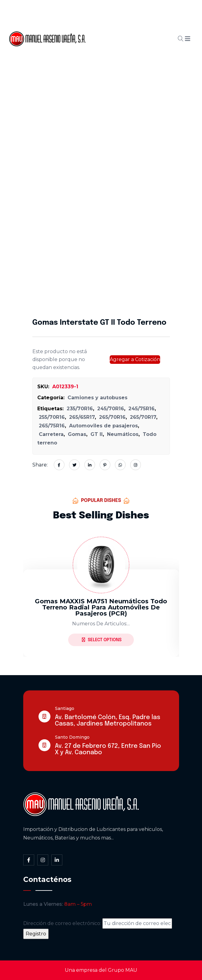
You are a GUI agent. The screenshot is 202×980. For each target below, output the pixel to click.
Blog (133, 39)
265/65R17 (82, 417)
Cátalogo (104, 39)
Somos (126, 18)
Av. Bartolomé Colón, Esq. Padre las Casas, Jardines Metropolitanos (108, 721)
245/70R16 (111, 409)
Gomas (77, 434)
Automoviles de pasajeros (103, 426)
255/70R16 (52, 417)
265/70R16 (112, 417)
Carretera (51, 434)
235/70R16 (80, 409)
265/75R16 (52, 426)
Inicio (99, 18)
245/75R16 (141, 409)
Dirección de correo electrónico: (98, 923)
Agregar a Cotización (135, 359)
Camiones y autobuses (97, 398)
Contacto (104, 60)
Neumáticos (123, 434)
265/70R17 (143, 417)
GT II (97, 434)
